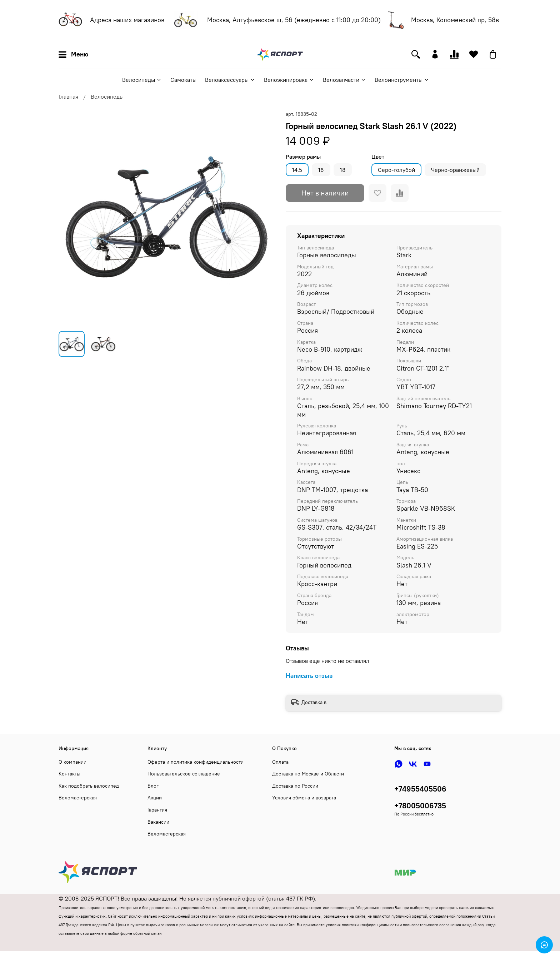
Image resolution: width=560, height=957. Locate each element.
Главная (68, 96)
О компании (72, 762)
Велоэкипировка (289, 80)
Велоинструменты (402, 80)
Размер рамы (303, 157)
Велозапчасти (344, 80)
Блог (153, 786)
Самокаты (183, 80)
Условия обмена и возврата (304, 798)
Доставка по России (295, 786)
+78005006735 (420, 806)
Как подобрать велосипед (89, 786)
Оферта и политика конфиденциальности (196, 762)
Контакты (69, 774)
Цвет (378, 157)
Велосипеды (142, 80)
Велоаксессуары (230, 80)
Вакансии (158, 822)
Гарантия (157, 810)
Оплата (280, 762)
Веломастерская (78, 798)
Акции (155, 798)
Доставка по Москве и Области (308, 774)
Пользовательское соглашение (184, 774)
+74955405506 (420, 789)
